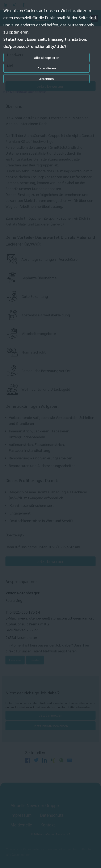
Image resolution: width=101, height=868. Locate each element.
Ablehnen (47, 79)
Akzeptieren (47, 68)
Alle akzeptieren (47, 57)
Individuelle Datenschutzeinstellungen (25, 92)
